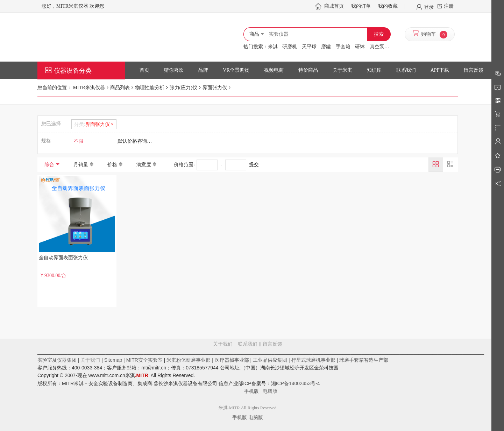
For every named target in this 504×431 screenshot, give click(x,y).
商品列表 (120, 88)
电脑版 (270, 391)
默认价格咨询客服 (137, 141)
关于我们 (223, 344)
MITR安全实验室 (144, 360)
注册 (449, 6)
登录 (429, 7)
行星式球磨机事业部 (313, 360)
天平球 (309, 47)
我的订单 (361, 6)
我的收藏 (388, 6)
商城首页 (334, 6)
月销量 (81, 165)
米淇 (273, 47)
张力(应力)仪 (183, 88)
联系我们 (248, 344)
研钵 (360, 47)
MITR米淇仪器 (88, 88)
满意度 (144, 165)
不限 (79, 141)
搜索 (379, 34)
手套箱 (343, 47)
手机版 (254, 391)
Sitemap (113, 360)
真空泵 (377, 47)
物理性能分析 (150, 88)
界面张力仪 (215, 88)
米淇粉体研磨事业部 (189, 360)
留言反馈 (248, 372)
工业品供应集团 (270, 360)
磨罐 (326, 47)
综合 (49, 165)
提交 (254, 165)
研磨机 (290, 47)
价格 (112, 165)
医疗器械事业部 (232, 360)
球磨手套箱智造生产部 (364, 360)
